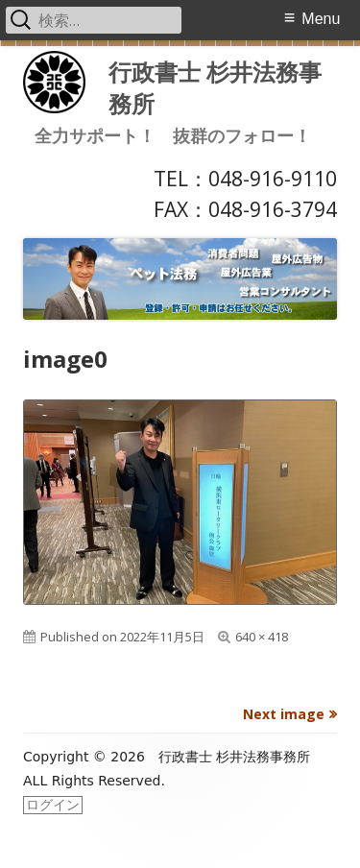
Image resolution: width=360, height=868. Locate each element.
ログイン (53, 805)
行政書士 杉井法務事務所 (215, 87)
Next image (284, 714)
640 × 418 (262, 637)
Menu (321, 19)
